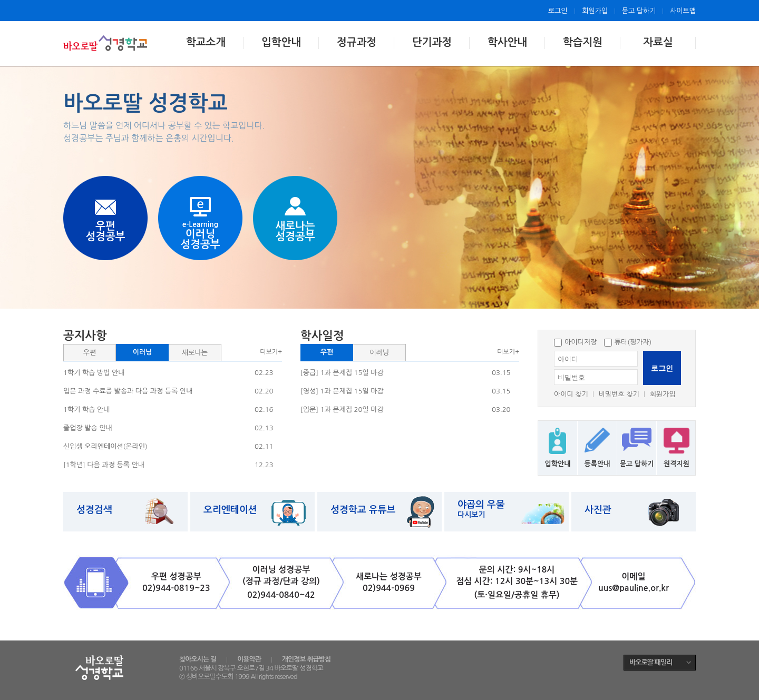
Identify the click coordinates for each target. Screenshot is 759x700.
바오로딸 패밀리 (651, 662)
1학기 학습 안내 (86, 410)
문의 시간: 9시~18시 (517, 570)
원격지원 (677, 464)
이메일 (633, 576)
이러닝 (143, 352)
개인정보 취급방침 (306, 659)
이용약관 (249, 659)
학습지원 (583, 42)
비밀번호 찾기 (619, 394)
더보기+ (271, 352)
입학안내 (281, 42)
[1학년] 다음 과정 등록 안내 (104, 465)
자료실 (658, 42)
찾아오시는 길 (198, 659)
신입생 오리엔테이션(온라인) (105, 446)
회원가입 (595, 11)
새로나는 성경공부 (389, 576)
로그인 (558, 11)
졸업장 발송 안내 (88, 428)
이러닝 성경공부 (281, 570)
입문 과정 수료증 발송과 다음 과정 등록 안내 (128, 391)
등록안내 (597, 464)
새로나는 (195, 353)
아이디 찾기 (571, 394)
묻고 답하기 (639, 11)
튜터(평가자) (628, 342)
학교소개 (206, 42)
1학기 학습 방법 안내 (94, 373)
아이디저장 (575, 342)
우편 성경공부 (176, 576)
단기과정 (432, 42)
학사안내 (507, 42)
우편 (90, 353)
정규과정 (357, 42)
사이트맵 (683, 11)
